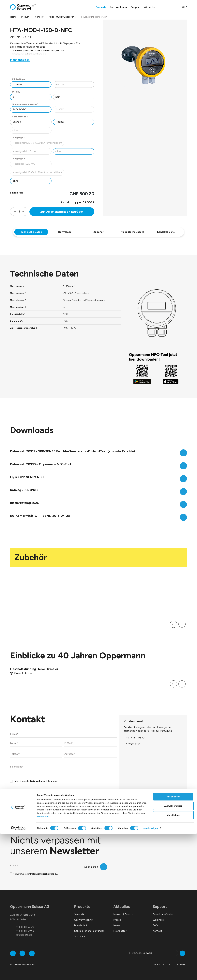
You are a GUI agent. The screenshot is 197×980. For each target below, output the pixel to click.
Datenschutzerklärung (42, 781)
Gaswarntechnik (84, 920)
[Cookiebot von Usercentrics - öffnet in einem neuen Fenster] (18, 974)
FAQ (155, 925)
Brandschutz (81, 925)
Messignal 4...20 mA (32, 165)
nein (58, 97)
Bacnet (17, 122)
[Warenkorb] (179, 7)
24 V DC (75, 110)
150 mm (17, 84)
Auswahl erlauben (173, 952)
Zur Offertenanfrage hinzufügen (62, 212)
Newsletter (120, 931)
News (117, 925)
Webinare (158, 920)
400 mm (60, 84)
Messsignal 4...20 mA (32, 152)
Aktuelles (122, 907)
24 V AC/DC (20, 109)
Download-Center (163, 914)
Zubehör (98, 232)
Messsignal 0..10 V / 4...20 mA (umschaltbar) (37, 144)
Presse (117, 920)
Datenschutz (44, 963)
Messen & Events (123, 914)
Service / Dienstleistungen (89, 931)
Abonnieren (91, 867)
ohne (32, 131)
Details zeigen (151, 974)
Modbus (60, 122)
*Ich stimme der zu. (36, 781)
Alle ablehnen (173, 961)
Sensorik (79, 914)
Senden (15, 793)
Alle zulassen (173, 943)
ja (14, 97)
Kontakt (157, 931)
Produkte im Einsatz (132, 232)
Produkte (82, 907)
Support (160, 907)
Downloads (65, 232)
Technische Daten (31, 232)
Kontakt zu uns (166, 232)
